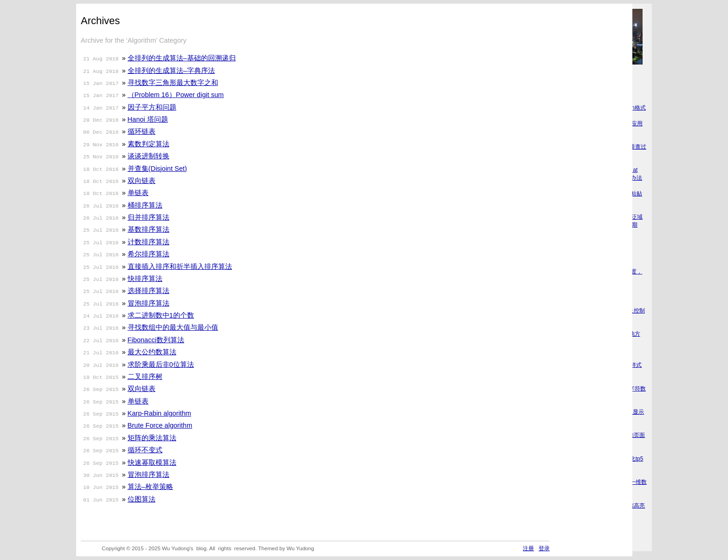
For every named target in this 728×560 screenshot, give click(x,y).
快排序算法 (145, 279)
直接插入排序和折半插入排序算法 (180, 267)
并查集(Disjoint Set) (157, 169)
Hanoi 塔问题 (148, 119)
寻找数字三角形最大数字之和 (173, 83)
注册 (528, 548)
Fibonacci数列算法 (156, 340)
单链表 (138, 193)
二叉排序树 (145, 377)
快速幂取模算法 (152, 462)
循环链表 (142, 131)
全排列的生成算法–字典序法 (171, 71)
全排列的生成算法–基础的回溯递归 (182, 58)
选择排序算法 (149, 291)
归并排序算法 (149, 217)
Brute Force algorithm (160, 425)
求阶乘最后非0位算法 (161, 365)
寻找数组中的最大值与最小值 (173, 327)
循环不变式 (145, 450)
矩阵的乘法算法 (152, 438)
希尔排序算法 (149, 254)
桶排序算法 (145, 205)
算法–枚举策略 (150, 487)
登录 (544, 548)
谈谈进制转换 (149, 156)
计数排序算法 (149, 242)
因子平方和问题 (152, 107)
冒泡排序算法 (149, 303)
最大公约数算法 (152, 352)
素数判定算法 (149, 144)
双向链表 (142, 181)
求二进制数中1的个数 (161, 315)
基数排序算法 (149, 229)
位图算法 (142, 499)
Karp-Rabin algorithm (159, 413)
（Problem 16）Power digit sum (176, 95)
